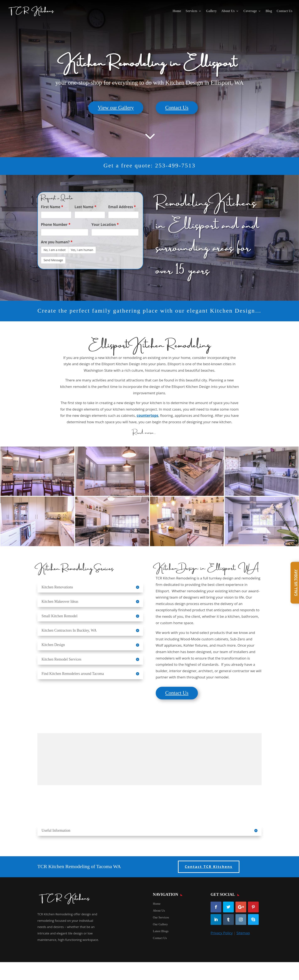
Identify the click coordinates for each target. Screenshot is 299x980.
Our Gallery (160, 924)
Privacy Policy (222, 933)
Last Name (85, 207)
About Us (228, 11)
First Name (52, 207)
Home (177, 11)
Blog (269, 11)
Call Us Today (296, 583)
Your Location (105, 225)
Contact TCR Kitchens (209, 867)
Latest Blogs (161, 931)
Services (191, 11)
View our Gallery (116, 108)
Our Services (161, 917)
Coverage (250, 11)
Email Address (122, 207)
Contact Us (284, 11)
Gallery (211, 11)
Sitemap (243, 933)
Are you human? (57, 242)
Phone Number (56, 225)
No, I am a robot (55, 250)
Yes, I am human (82, 250)
